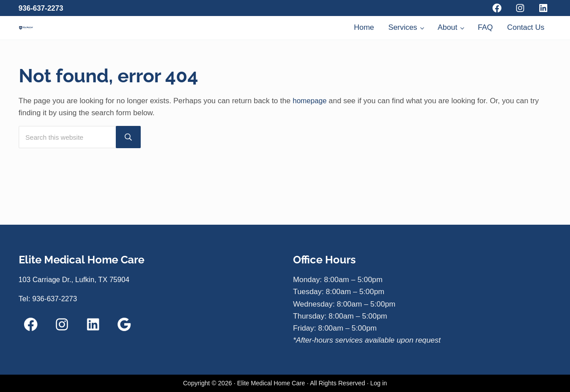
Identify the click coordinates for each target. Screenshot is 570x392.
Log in (379, 384)
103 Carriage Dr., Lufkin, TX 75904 (77, 280)
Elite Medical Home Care (271, 384)
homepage (310, 140)
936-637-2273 (42, 8)
